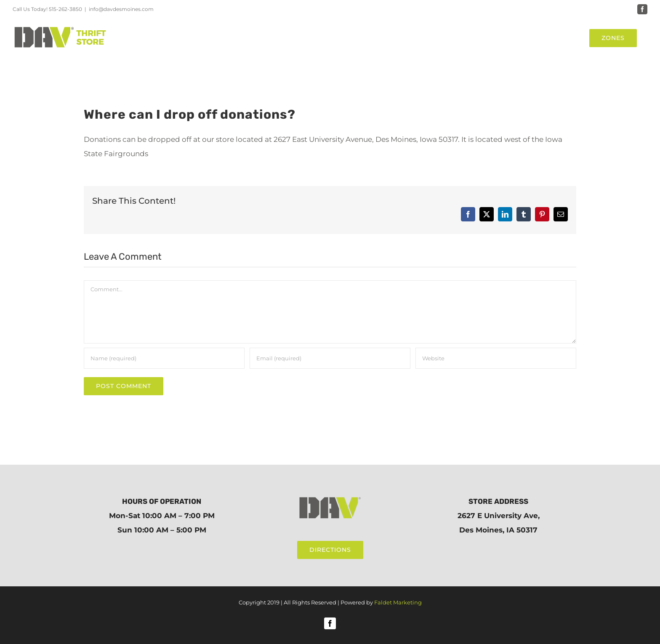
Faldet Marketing (398, 602)
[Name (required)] (164, 358)
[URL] (496, 358)
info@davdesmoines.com (121, 9)
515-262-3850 (65, 9)
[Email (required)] (330, 358)
